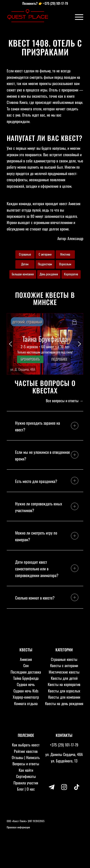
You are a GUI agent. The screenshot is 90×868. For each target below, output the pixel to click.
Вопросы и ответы (26, 764)
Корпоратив (71, 274)
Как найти (26, 770)
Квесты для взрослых (64, 691)
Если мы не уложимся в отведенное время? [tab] (47, 455)
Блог (20, 789)
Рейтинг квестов (26, 751)
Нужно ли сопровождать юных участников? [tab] (47, 507)
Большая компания (23, 274)
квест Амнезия (70, 204)
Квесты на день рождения (64, 703)
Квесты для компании (64, 697)
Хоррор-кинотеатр (26, 697)
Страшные (25, 254)
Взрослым (65, 264)
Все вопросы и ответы (62, 401)
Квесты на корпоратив (64, 684)
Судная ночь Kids (26, 691)
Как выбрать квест (26, 745)
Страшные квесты (64, 659)
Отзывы (18, 757)
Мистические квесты (64, 672)
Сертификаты (26, 776)
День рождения (49, 274)
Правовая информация (18, 827)
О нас (31, 789)
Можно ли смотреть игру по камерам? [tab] (47, 536)
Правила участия (26, 783)
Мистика (65, 254)
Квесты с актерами (64, 665)
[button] (45, 344)
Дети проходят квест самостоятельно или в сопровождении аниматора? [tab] (47, 569)
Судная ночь (26, 684)
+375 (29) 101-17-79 (56, 3)
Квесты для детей (64, 678)
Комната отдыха (26, 703)
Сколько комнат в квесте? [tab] (47, 597)
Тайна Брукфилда (26, 678)
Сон (26, 665)
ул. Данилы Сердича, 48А (64, 754)
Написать (33, 757)
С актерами (45, 254)
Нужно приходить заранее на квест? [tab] (47, 426)
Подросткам (45, 264)
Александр (75, 238)
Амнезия (26, 659)
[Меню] (77, 17)
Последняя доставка (26, 672)
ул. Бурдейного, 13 (64, 761)
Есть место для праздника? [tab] (47, 481)
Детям (25, 264)
